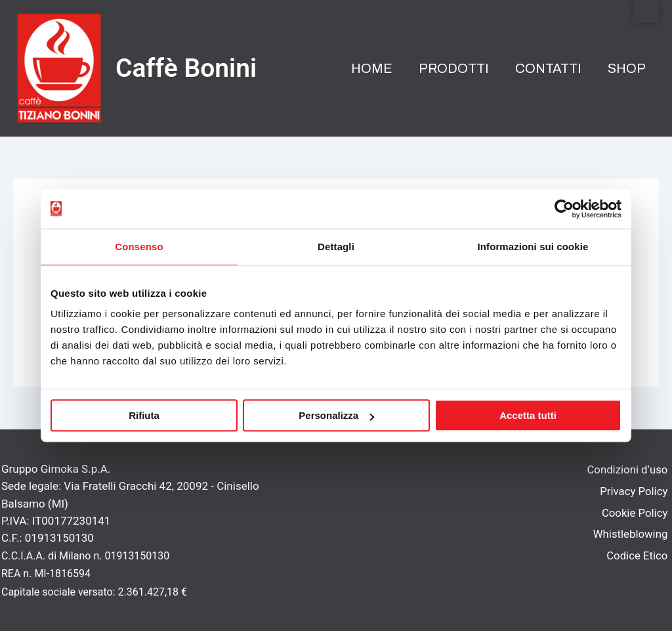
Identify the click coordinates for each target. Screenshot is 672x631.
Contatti (548, 68)
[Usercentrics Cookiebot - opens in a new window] (564, 209)
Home (372, 68)
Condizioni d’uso (628, 470)
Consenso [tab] (139, 247)
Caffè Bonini (186, 68)
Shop (627, 68)
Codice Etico (638, 560)
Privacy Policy (635, 492)
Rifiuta (144, 415)
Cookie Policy (636, 515)
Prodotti (454, 68)
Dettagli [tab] (336, 247)
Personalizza (336, 415)
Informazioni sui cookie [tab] (533, 247)
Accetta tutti (528, 415)
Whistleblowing (632, 538)
